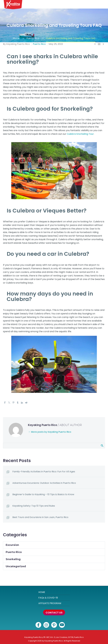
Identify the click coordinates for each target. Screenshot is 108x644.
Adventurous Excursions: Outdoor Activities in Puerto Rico (44, 483)
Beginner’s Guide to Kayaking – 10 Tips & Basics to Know (43, 494)
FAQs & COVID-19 (48, 598)
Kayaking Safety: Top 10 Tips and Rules (34, 506)
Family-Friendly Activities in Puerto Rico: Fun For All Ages (44, 472)
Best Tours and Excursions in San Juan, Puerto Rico (40, 517)
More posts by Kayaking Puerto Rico (51, 432)
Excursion (12, 545)
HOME (42, 592)
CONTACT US (54, 613)
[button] (104, 4)
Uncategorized (16, 566)
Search (102, 446)
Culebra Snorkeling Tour (80, 134)
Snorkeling (13, 559)
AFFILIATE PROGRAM (50, 603)
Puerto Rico (39, 44)
